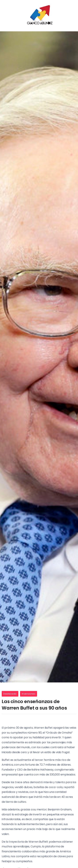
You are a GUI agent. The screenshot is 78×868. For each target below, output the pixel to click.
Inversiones (29, 694)
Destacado (10, 694)
